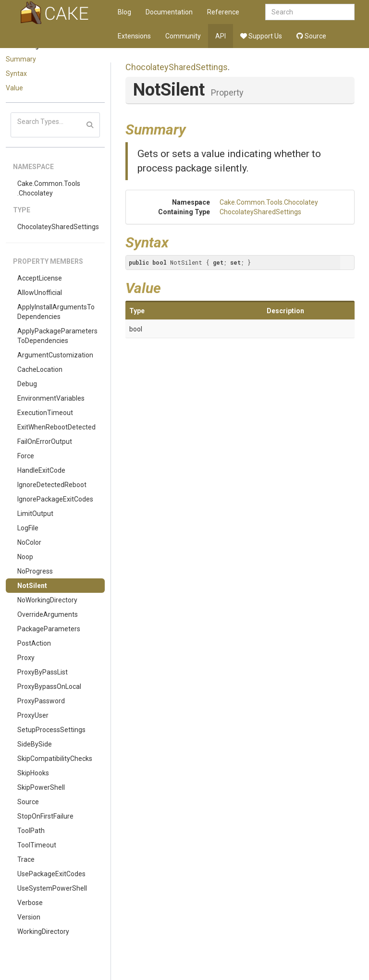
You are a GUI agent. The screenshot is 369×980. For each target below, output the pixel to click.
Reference (223, 12)
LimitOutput (35, 514)
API (221, 36)
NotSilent (32, 586)
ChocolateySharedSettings (58, 227)
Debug (27, 384)
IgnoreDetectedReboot (52, 485)
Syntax (16, 73)
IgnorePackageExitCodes (55, 499)
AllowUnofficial (40, 293)
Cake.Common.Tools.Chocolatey (49, 188)
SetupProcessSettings (51, 730)
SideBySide (35, 744)
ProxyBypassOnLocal (49, 686)
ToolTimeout (37, 845)
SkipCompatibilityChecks (55, 759)
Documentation (169, 12)
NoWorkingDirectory (47, 600)
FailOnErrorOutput (45, 441)
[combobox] (310, 12)
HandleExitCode (41, 470)
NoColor (29, 542)
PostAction (34, 643)
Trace (26, 859)
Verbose (30, 903)
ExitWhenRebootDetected (56, 427)
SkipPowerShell (41, 787)
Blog (124, 12)
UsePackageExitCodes (51, 874)
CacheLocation (40, 369)
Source (311, 36)
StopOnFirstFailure (45, 816)
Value (14, 88)
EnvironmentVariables (51, 398)
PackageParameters (49, 629)
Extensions (134, 36)
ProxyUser (33, 715)
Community (183, 36)
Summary (21, 59)
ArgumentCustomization (55, 355)
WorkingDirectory (43, 931)
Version (29, 917)
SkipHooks (33, 773)
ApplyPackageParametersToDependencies (57, 336)
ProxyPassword (41, 701)
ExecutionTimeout (45, 413)
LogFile (28, 528)
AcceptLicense (40, 278)
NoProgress (35, 571)
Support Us (261, 36)
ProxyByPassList (43, 672)
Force (26, 456)
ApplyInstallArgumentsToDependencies (56, 312)
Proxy (26, 658)
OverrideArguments (48, 614)
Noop (25, 557)
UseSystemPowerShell (52, 888)
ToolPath (31, 831)
